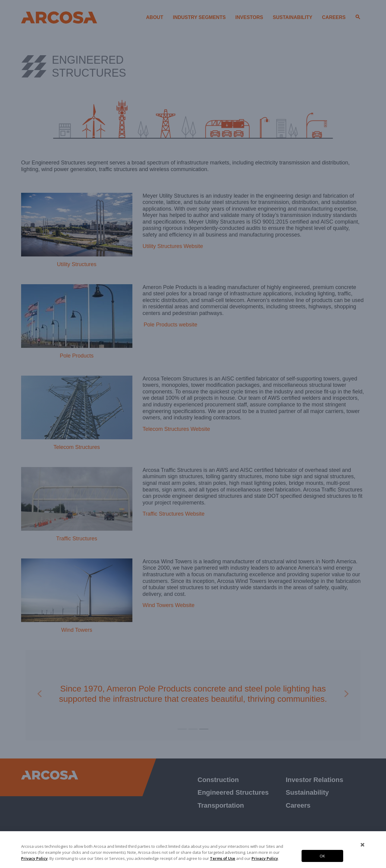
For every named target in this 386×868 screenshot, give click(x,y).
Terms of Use (223, 858)
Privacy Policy (34, 858)
